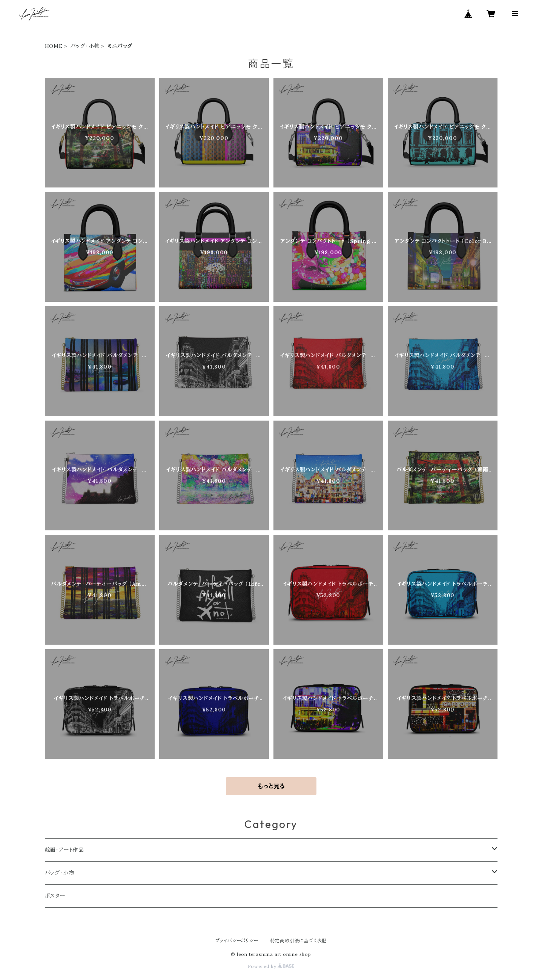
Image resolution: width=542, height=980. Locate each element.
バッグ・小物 (85, 46)
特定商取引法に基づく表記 (299, 941)
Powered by (271, 966)
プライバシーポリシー (237, 941)
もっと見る (271, 786)
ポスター (55, 896)
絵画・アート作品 (64, 850)
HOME (54, 46)
